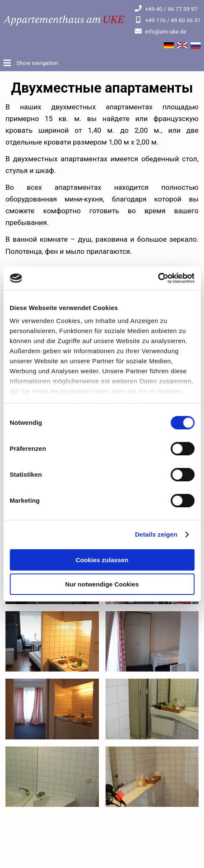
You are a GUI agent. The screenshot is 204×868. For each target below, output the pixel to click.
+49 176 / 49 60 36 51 (168, 20)
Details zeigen (156, 534)
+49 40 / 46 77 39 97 (166, 9)
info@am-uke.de (160, 31)
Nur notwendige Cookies (102, 584)
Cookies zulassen (102, 560)
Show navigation (37, 63)
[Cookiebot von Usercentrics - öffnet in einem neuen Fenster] (158, 278)
